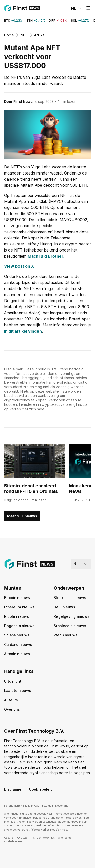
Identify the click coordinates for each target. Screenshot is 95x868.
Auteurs (11, 700)
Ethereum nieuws (19, 607)
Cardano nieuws (18, 644)
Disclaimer (13, 789)
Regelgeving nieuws (72, 616)
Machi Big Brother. (46, 256)
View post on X (19, 266)
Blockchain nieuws (70, 598)
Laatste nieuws (18, 691)
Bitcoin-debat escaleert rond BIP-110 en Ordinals (31, 489)
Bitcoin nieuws (17, 598)
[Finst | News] (22, 8)
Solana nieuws (17, 635)
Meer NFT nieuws (22, 516)
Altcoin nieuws (17, 654)
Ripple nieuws (16, 616)
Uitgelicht (13, 681)
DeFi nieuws (64, 607)
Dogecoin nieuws (19, 626)
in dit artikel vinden (23, 331)
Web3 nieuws (66, 635)
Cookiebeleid (41, 789)
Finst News (23, 101)
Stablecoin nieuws (70, 626)
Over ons (12, 709)
